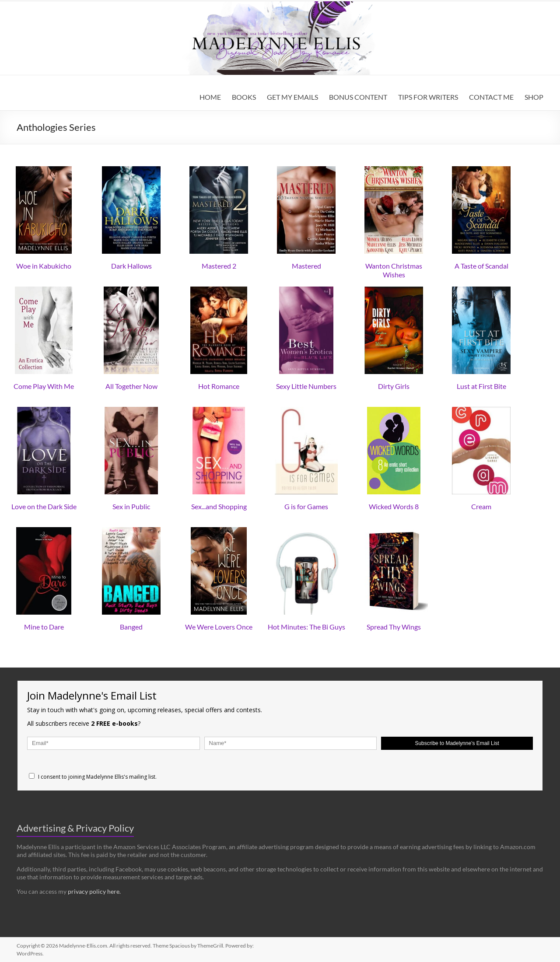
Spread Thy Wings (394, 627)
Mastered (306, 266)
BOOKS (244, 97)
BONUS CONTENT (358, 97)
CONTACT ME (491, 97)
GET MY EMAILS (292, 97)
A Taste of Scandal (481, 266)
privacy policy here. (94, 891)
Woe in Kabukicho (44, 266)
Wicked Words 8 (394, 506)
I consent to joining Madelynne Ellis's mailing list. (93, 777)
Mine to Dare (44, 627)
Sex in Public (131, 506)
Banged (131, 627)
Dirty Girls (394, 386)
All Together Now (131, 386)
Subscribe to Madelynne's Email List (457, 743)
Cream (481, 506)
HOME (210, 97)
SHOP (534, 97)
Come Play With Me (44, 386)
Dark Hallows (131, 266)
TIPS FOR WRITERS (428, 97)
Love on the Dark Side (44, 506)
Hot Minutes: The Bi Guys (306, 627)
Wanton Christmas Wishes (394, 270)
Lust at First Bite (481, 386)
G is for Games (306, 506)
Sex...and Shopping (219, 506)
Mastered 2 (219, 266)
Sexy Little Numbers (306, 386)
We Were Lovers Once (219, 627)
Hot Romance (219, 386)
